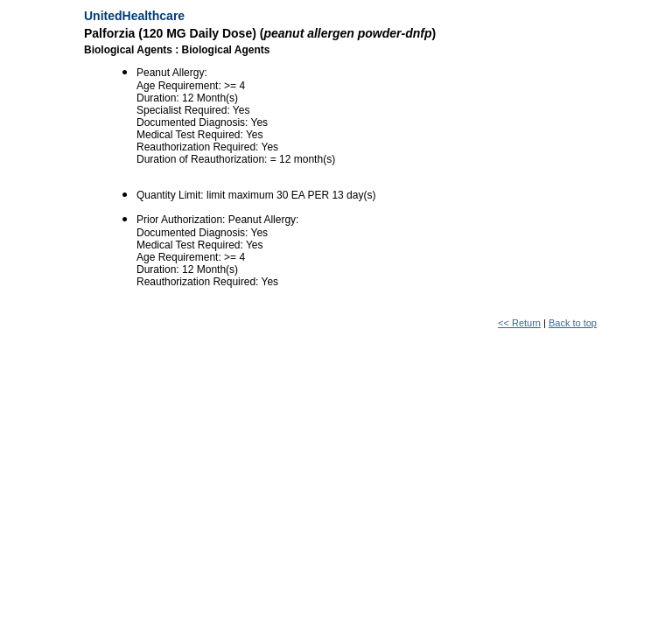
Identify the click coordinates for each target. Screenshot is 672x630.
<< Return (519, 323)
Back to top (573, 323)
